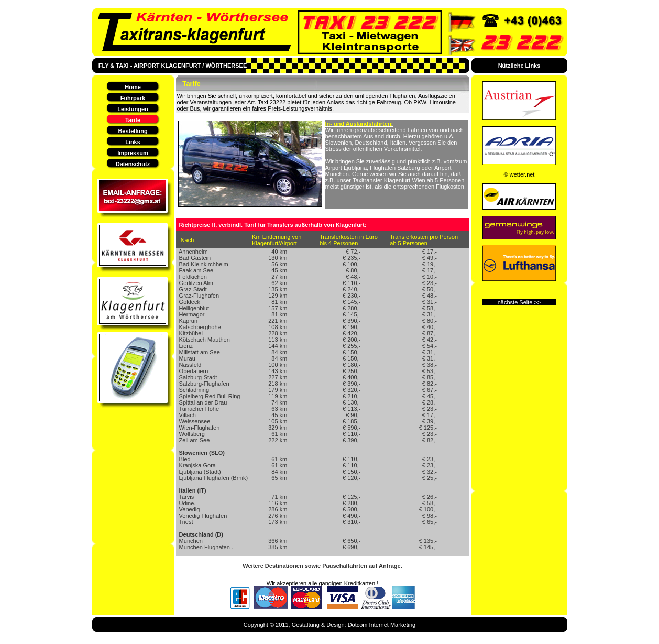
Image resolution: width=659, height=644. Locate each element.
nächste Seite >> (519, 302)
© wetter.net (519, 174)
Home (133, 87)
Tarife (133, 120)
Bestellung (133, 131)
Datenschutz (133, 164)
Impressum (133, 153)
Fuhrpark (133, 98)
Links (133, 142)
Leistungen (133, 109)
